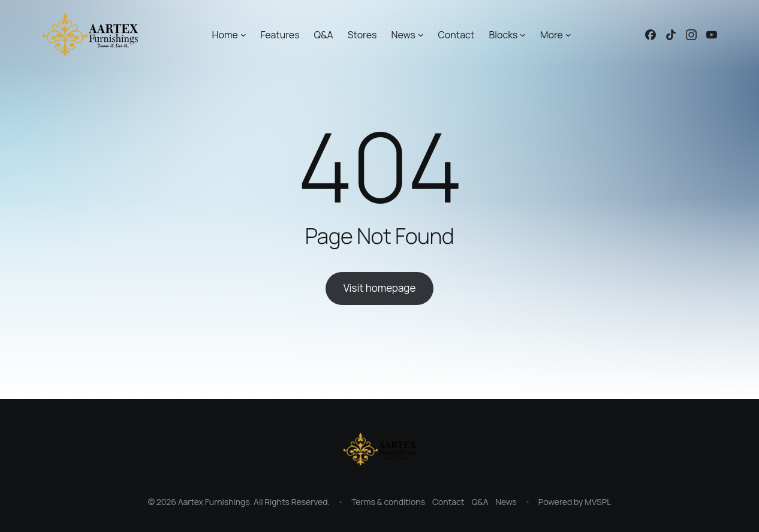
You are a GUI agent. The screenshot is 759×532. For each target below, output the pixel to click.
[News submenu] (421, 35)
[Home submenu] (243, 35)
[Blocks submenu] (523, 35)
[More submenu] (568, 35)
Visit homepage (380, 288)
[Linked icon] (650, 35)
